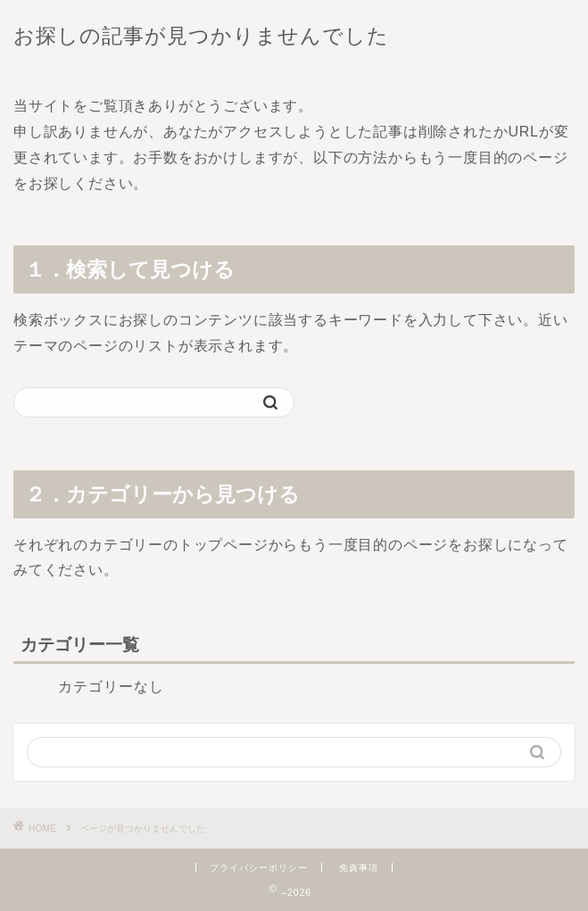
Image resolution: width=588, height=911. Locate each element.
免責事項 (359, 868)
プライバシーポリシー (259, 868)
